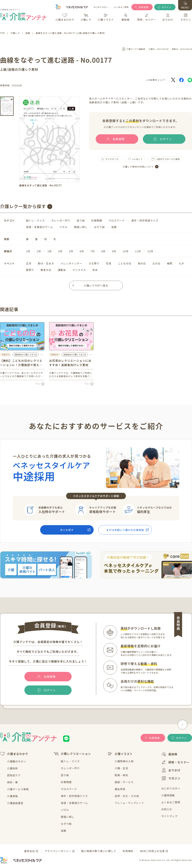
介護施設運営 (15, 803)
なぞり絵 (66, 824)
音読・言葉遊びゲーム (74, 803)
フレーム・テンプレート (129, 803)
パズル (65, 810)
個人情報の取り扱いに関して (99, 851)
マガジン (171, 778)
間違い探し (68, 817)
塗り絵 (65, 775)
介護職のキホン (17, 761)
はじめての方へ (101, 7)
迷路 (64, 831)
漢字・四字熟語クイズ (74, 796)
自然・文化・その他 (127, 796)
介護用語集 (168, 795)
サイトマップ (169, 816)
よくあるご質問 (121, 7)
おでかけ (171, 770)
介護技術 (13, 768)
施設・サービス (124, 782)
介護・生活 (121, 768)
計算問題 (66, 782)
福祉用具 (120, 789)
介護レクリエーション (72, 754)
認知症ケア (14, 775)
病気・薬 (13, 782)
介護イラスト (120, 754)
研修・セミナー (175, 762)
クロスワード (69, 789)
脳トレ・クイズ (70, 761)
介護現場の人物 (124, 761)
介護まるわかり (14, 754)
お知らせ (167, 809)
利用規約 (128, 851)
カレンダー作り (70, 768)
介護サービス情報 (18, 789)
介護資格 (13, 796)
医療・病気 (121, 775)
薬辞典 (169, 754)
